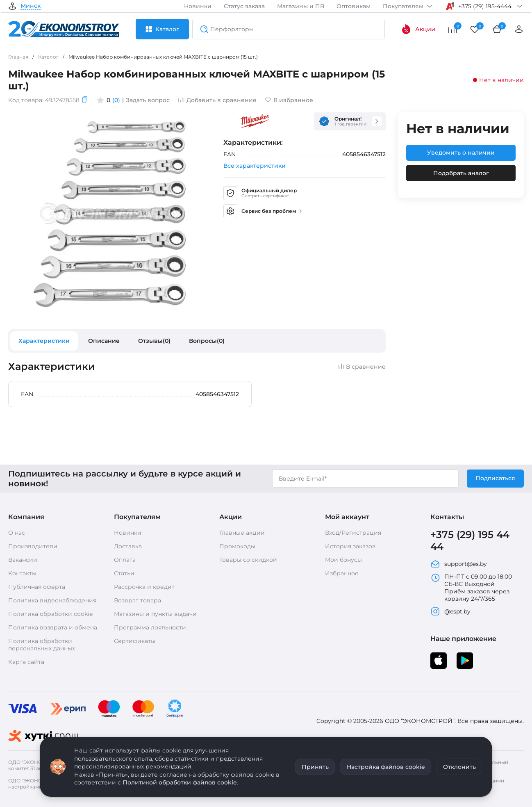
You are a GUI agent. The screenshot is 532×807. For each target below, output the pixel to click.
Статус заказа (244, 6)
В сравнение (361, 367)
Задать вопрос (148, 100)
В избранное (289, 100)
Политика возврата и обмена (53, 627)
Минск (31, 6)
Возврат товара (138, 600)
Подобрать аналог (461, 173)
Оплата (125, 560)
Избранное (342, 573)
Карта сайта (26, 662)
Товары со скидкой (248, 560)
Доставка (128, 546)
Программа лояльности (150, 627)
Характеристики (44, 341)
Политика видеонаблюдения (52, 600)
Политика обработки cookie (50, 614)
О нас (17, 533)
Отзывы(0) (154, 341)
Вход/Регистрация (353, 533)
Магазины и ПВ (301, 6)
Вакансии (23, 560)
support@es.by (459, 564)
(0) (116, 100)
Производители (33, 546)
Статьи (124, 573)
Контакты (22, 573)
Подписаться (495, 478)
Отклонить (459, 767)
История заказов (350, 546)
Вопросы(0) (207, 341)
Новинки (198, 6)
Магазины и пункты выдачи (155, 614)
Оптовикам (354, 6)
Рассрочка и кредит (144, 587)
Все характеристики (255, 166)
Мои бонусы (343, 560)
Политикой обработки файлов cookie (180, 782)
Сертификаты (135, 641)
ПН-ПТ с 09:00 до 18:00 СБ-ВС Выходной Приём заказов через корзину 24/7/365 (471, 588)
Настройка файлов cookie (386, 767)
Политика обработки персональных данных (42, 645)
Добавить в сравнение (217, 100)
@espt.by (450, 611)
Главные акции (242, 533)
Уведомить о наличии (461, 153)
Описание (104, 341)
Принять (315, 767)
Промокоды (237, 546)
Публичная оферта (37, 587)
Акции (418, 29)
